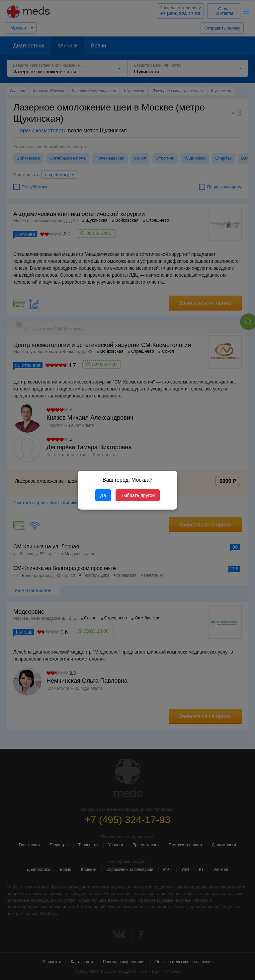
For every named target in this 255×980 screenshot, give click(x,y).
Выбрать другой (138, 495)
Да (103, 495)
